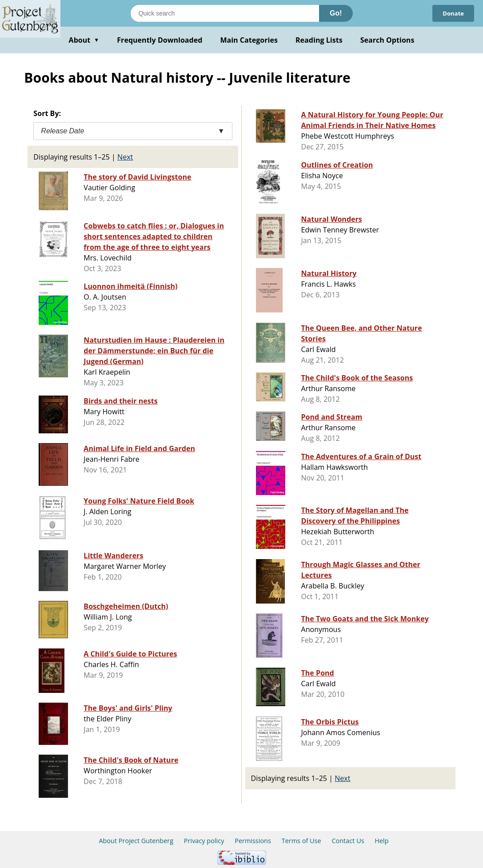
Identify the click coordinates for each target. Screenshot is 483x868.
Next (125, 157)
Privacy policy (204, 841)
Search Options (387, 40)
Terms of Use (301, 841)
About (84, 40)
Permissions (253, 841)
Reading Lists (319, 40)
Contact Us (348, 841)
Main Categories (249, 40)
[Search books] (225, 13)
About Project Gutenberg (136, 841)
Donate (452, 13)
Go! (336, 13)
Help (381, 841)
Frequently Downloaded (160, 40)
